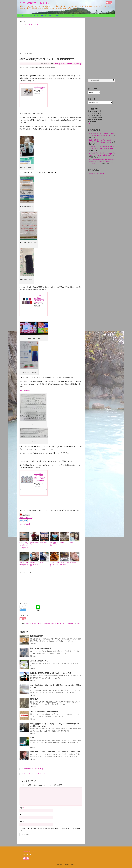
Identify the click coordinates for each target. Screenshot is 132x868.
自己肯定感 (34, 699)
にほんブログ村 (25, 524)
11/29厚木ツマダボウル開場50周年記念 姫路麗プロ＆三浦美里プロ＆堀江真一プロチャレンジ (103, 162)
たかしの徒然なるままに (35, 3)
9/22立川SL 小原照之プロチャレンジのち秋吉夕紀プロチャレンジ (55, 752)
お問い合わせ (49, 15)
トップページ (22, 15)
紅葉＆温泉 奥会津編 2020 (64, 563)
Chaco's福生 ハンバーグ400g (31, 769)
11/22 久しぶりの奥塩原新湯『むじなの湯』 (24, 564)
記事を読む (33, 644)
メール (23, 815)
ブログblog (40, 15)
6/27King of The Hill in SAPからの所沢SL (34, 564)
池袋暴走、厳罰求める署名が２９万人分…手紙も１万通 (50, 673)
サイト (22, 822)
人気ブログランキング (31, 25)
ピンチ (41, 563)
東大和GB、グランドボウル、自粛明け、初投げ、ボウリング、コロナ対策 (49, 624)
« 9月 (89, 124)
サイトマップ (31, 15)
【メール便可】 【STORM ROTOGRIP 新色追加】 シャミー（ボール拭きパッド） (39, 299)
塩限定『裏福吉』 (44, 542)
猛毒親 (32, 738)
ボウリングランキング (26, 518)
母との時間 (73, 563)
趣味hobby (78, 64)
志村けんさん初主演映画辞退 (40, 648)
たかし (79, 624)
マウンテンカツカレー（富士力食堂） (54, 564)
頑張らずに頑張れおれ (97, 174)
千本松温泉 (63, 542)
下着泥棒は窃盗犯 (36, 636)
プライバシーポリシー (70, 15)
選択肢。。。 (74, 542)
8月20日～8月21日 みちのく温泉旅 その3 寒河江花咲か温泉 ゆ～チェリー (24, 546)
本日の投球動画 (25, 391)
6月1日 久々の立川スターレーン (32, 774)
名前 (22, 808)
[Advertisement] (51, 40)
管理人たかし (58, 15)
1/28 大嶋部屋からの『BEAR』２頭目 (54, 544)
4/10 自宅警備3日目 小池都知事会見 (44, 712)
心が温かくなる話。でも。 (40, 661)
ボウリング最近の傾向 (34, 543)
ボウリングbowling (67, 64)
